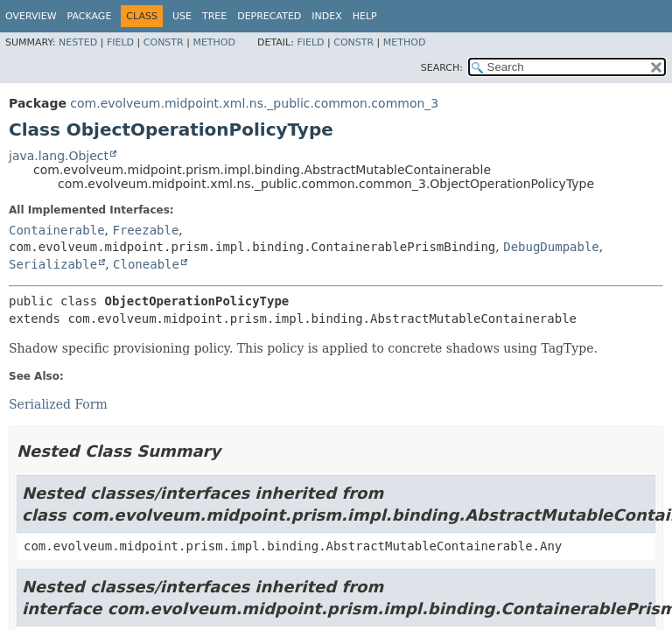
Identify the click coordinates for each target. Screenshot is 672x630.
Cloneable (146, 264)
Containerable (57, 230)
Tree (214, 16)
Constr (164, 42)
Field (120, 42)
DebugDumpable (551, 247)
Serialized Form (58, 404)
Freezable (145, 230)
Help (365, 16)
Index (326, 16)
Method (214, 42)
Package (90, 16)
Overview (31, 16)
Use (182, 16)
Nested (78, 42)
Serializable (53, 264)
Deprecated (269, 16)
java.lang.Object (59, 156)
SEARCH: (442, 68)
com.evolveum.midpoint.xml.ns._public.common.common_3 (254, 103)
